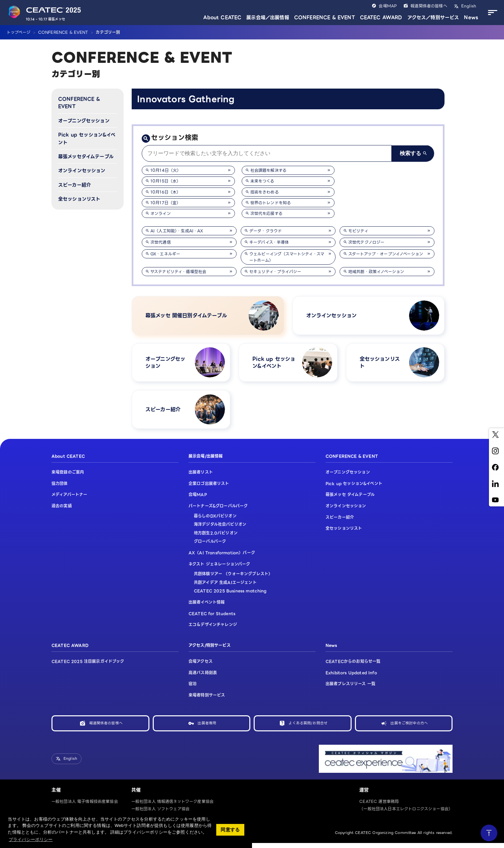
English (468, 6)
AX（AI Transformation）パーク (222, 557)
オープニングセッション (84, 121)
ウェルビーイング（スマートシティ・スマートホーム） (287, 257)
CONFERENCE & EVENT (325, 17)
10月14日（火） (166, 170)
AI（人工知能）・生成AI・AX (177, 231)
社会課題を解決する (268, 170)
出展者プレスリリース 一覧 (350, 688)
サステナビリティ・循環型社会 (178, 272)
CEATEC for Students (212, 618)
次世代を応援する (266, 213)
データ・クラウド (266, 231)
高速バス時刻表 (203, 677)
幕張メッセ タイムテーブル (350, 499)
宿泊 (193, 688)
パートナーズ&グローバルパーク (218, 510)
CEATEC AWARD (381, 17)
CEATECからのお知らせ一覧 (353, 666)
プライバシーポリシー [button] (31, 839)
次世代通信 (161, 242)
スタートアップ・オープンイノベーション (386, 254)
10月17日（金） (165, 203)
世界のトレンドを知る (271, 203)
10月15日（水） (165, 181)
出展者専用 (207, 727)
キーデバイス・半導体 (269, 242)
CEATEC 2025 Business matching (230, 595)
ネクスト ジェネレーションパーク (219, 568)
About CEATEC (222, 17)
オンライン (161, 213)
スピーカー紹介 (75, 185)
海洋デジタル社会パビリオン (220, 529)
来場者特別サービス (207, 699)
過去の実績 (62, 510)
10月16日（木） (165, 192)
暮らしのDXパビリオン (215, 520)
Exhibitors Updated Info (351, 677)
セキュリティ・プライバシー (275, 272)
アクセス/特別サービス (210, 650)
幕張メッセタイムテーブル (86, 156)
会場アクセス (201, 666)
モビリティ (358, 231)
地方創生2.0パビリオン (216, 537)
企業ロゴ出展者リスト (209, 488)
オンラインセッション (82, 170)
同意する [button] (230, 830)
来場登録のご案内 (68, 477)
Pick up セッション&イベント (87, 138)
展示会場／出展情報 (268, 17)
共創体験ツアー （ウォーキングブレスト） (233, 578)
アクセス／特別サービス (433, 17)
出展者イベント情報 (207, 607)
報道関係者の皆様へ (429, 6)
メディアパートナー (69, 499)
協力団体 (60, 488)
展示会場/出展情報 (206, 460)
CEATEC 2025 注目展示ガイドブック (88, 666)
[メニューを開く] (491, 13)
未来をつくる (262, 181)
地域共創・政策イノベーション (376, 272)
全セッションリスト (79, 199)
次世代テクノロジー (366, 242)
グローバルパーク (210, 546)
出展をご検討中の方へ (409, 727)
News (471, 17)
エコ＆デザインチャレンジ (213, 629)
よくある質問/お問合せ (308, 727)
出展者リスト (201, 477)
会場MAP (388, 6)
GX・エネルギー (165, 254)
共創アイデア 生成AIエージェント (225, 587)
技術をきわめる (265, 192)
